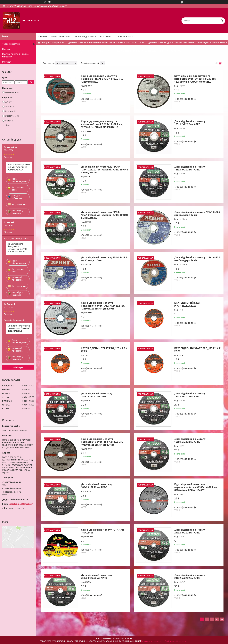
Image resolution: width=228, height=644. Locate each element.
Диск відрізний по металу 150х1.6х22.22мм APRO (97, 395)
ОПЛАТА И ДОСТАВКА (86, 36)
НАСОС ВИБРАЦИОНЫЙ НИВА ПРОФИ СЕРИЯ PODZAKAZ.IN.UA (19, 167)
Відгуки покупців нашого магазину (15, 55)
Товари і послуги (11, 44)
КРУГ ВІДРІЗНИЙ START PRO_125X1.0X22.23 (188, 304)
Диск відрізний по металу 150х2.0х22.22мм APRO (190, 395)
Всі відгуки (18, 367)
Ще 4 (7, 125)
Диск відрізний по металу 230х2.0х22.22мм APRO (97, 577)
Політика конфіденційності (176, 641)
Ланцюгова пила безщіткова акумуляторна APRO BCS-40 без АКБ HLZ (17, 248)
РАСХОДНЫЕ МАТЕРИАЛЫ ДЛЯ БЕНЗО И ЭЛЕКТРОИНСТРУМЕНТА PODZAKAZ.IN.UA (101, 43)
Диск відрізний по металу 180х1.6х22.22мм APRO (190, 440)
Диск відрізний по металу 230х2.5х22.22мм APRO (190, 577)
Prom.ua (128, 639)
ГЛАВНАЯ (43, 36)
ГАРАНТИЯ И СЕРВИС (61, 36)
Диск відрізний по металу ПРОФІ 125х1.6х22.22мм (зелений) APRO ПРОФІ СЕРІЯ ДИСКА (104, 215)
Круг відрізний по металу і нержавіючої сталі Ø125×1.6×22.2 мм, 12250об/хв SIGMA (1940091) (103, 306)
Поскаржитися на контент (152, 641)
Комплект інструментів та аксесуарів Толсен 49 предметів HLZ (19, 328)
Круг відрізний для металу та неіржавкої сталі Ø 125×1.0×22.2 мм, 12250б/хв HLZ (102, 79)
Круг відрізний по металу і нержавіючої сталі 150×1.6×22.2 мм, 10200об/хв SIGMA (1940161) (102, 442)
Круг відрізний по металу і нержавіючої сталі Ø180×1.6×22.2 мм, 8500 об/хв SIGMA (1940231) (196, 487)
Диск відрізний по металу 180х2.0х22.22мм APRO (97, 486)
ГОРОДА (7, 62)
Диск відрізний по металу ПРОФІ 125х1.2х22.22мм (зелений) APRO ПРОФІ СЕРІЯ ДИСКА (104, 170)
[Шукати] (222, 21)
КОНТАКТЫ (106, 36)
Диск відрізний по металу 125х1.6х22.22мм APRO (190, 168)
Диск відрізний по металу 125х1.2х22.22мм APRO (190, 123)
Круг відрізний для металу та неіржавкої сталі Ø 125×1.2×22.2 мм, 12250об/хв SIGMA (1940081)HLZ (102, 124)
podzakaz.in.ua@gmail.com (21, 504)
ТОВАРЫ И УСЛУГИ (124, 36)
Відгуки (6, 49)
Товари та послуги (51, 43)
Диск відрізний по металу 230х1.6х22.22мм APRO (190, 531)
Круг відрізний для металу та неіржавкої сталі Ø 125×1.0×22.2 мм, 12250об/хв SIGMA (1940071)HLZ (195, 79)
